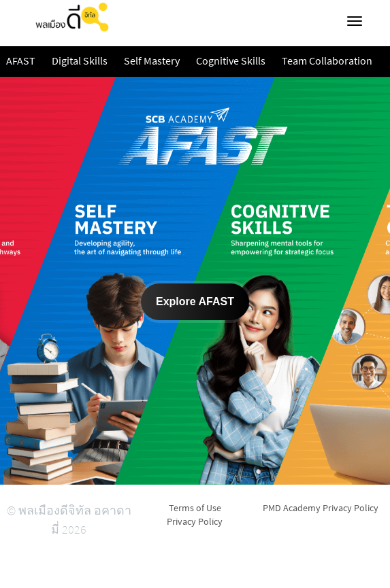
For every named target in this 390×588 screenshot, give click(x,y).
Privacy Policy (195, 521)
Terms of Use (195, 508)
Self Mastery (152, 61)
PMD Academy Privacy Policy (321, 508)
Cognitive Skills (231, 61)
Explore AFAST (195, 301)
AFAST (21, 61)
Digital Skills (80, 61)
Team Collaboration (327, 61)
